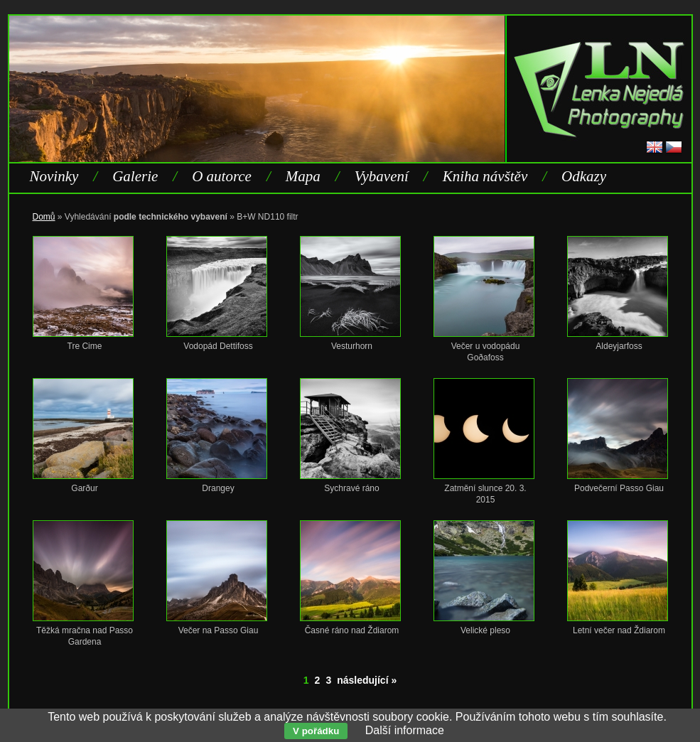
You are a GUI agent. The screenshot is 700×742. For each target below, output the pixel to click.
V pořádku (316, 731)
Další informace (405, 730)
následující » (367, 680)
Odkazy (584, 176)
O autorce (222, 176)
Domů (44, 217)
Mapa (303, 176)
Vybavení (382, 176)
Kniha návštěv (485, 176)
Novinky (54, 176)
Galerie (135, 176)
